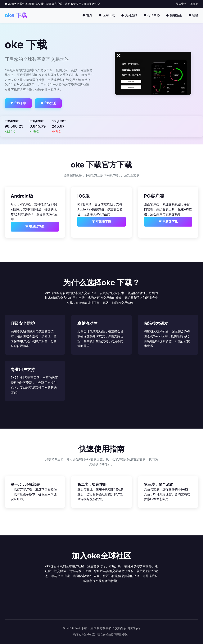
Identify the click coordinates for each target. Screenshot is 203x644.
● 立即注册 (48, 103)
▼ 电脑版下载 (168, 222)
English (194, 4)
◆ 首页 (87, 15)
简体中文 (181, 4)
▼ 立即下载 (18, 103)
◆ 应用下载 (107, 15)
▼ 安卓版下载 (35, 227)
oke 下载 (16, 15)
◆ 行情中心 (152, 15)
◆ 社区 (193, 15)
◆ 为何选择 (129, 15)
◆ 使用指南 (174, 15)
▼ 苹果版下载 (102, 222)
